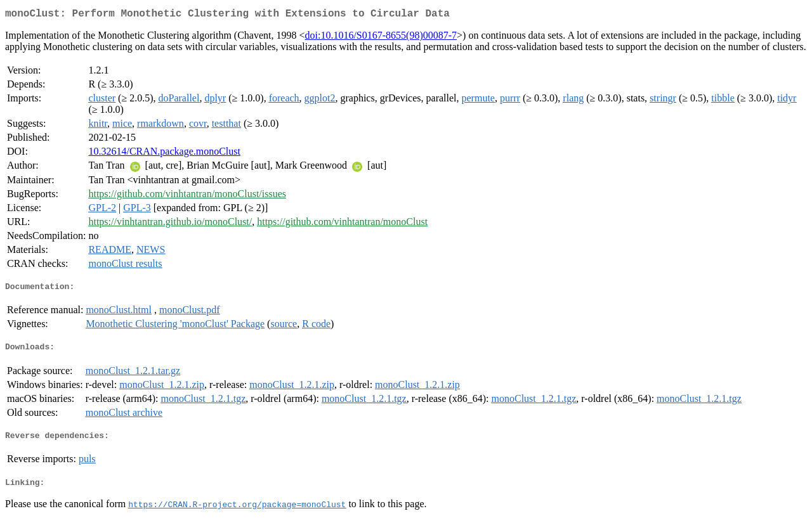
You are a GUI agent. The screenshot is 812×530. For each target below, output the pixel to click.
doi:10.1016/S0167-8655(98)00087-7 (381, 38)
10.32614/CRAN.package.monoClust (164, 154)
